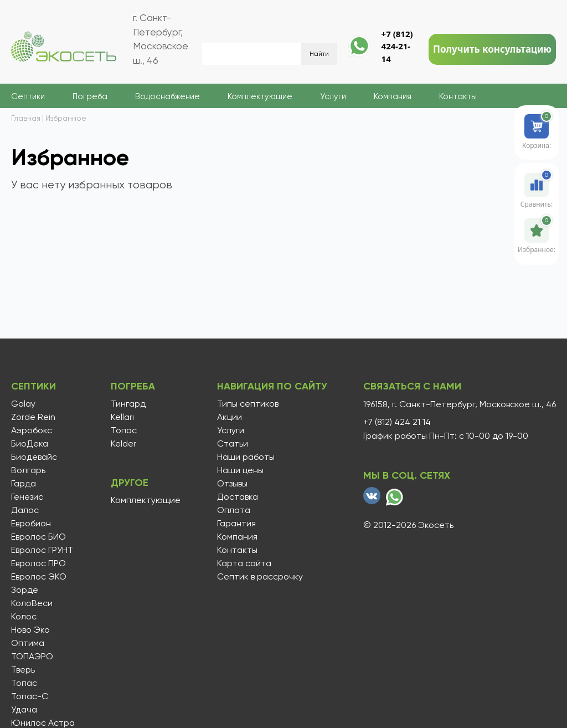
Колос (24, 617)
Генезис (27, 497)
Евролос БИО (38, 537)
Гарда (24, 484)
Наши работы (246, 457)
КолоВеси (32, 603)
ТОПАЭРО (32, 657)
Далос (25, 510)
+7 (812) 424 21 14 (397, 422)
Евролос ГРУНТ (42, 550)
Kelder (123, 444)
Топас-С (30, 696)
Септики (28, 96)
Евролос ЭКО (39, 577)
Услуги (333, 96)
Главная (26, 118)
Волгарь (28, 470)
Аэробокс (32, 430)
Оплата (234, 510)
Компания (393, 96)
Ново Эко (30, 630)
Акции (230, 417)
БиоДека (30, 444)
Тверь (23, 670)
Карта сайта (244, 563)
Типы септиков (248, 404)
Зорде (25, 590)
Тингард (128, 404)
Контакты (458, 96)
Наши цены (240, 470)
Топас (24, 683)
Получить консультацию (492, 49)
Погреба (90, 96)
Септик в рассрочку (260, 577)
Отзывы (232, 484)
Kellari (122, 417)
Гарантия (236, 524)
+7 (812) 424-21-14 (397, 46)
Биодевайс (34, 457)
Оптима (28, 643)
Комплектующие (260, 96)
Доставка (238, 497)
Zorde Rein (33, 417)
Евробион (31, 524)
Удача (24, 710)
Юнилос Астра (43, 723)
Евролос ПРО (38, 563)
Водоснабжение (167, 96)
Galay (23, 404)
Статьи (233, 444)
